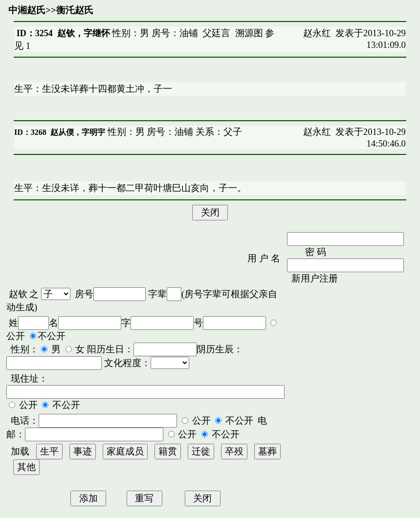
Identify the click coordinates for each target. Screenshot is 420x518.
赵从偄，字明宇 (78, 132)
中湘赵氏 (27, 10)
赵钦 (18, 294)
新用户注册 (315, 278)
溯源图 (249, 33)
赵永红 (317, 33)
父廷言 (216, 33)
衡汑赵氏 (75, 10)
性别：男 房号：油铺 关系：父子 (174, 132)
